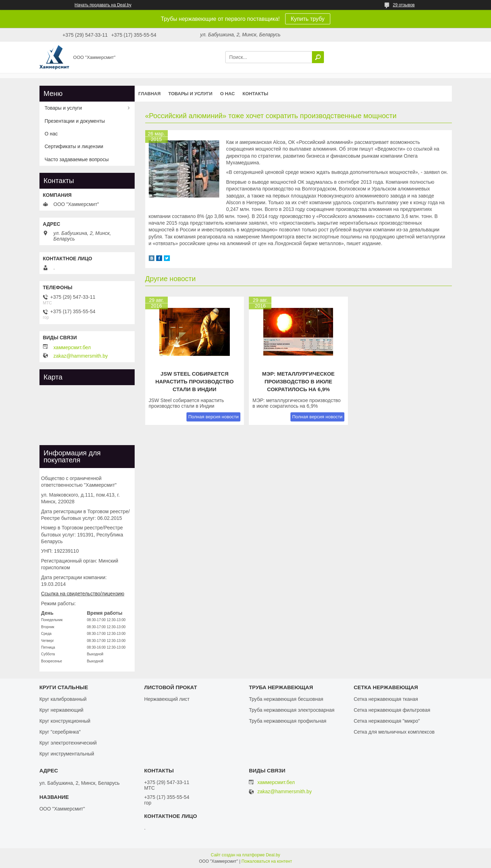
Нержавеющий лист (167, 699)
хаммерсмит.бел (72, 347)
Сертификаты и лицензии (74, 146)
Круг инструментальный (67, 754)
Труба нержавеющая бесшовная (286, 699)
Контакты (255, 94)
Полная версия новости (213, 417)
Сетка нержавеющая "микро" (387, 721)
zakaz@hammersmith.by (81, 356)
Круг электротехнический (68, 743)
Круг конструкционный (65, 721)
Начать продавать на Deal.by (103, 5)
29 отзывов (404, 5)
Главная (150, 94)
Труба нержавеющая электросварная (292, 710)
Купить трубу (308, 19)
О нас (227, 94)
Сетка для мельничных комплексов (394, 732)
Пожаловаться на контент (267, 861)
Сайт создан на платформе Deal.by (245, 855)
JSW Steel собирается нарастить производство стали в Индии (195, 381)
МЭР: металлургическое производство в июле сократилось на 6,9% (299, 381)
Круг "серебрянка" (60, 732)
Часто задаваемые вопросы (77, 159)
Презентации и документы (75, 121)
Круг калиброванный (63, 699)
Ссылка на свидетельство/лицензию (83, 594)
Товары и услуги (191, 94)
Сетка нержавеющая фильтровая (392, 710)
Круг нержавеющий (62, 710)
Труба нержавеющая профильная (288, 721)
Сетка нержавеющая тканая (386, 699)
